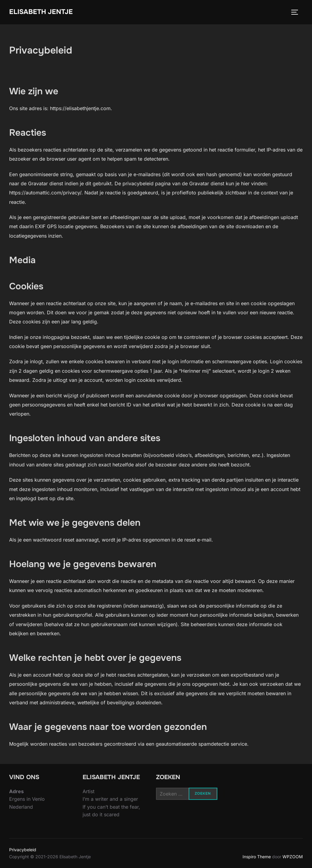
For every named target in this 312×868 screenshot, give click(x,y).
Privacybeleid (23, 850)
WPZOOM (293, 857)
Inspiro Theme (257, 857)
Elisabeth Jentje (41, 12)
